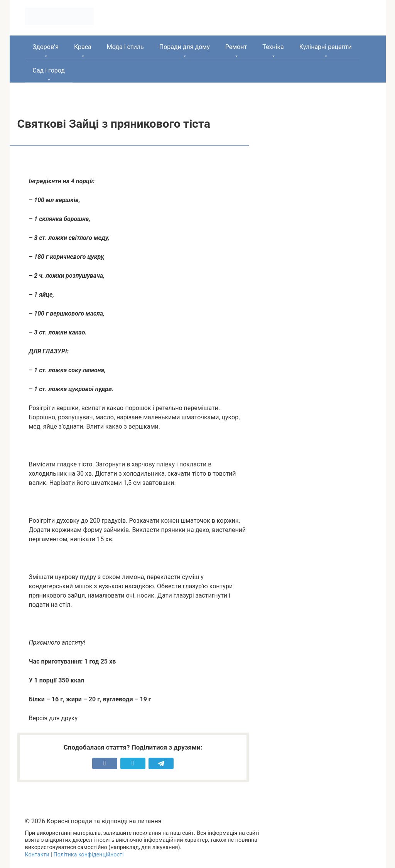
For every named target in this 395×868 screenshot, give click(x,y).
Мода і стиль (125, 47)
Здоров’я (46, 47)
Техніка (273, 47)
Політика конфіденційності (88, 855)
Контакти (37, 855)
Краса (83, 47)
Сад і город (49, 70)
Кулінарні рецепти (326, 47)
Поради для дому (185, 47)
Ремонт (236, 47)
